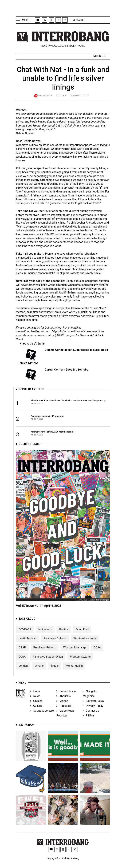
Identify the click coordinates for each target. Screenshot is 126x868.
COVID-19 (25, 636)
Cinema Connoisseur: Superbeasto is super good (76, 350)
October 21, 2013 (79, 96)
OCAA (97, 654)
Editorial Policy (93, 704)
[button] (99, 56)
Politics (64, 636)
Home (35, 695)
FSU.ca (88, 719)
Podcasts (64, 709)
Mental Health (74, 672)
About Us (64, 699)
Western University (85, 645)
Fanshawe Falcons (45, 654)
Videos (62, 704)
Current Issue (66, 695)
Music (55, 672)
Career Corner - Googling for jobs (66, 370)
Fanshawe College (55, 645)
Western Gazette (80, 663)
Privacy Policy (93, 709)
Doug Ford (82, 636)
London (23, 672)
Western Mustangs (75, 654)
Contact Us (91, 714)
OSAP (22, 654)
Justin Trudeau (27, 645)
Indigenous (45, 636)
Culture (61, 96)
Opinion (36, 704)
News (35, 699)
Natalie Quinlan (45, 96)
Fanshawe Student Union (48, 663)
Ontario (39, 672)
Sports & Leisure (42, 714)
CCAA (22, 663)
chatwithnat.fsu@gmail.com (33, 332)
